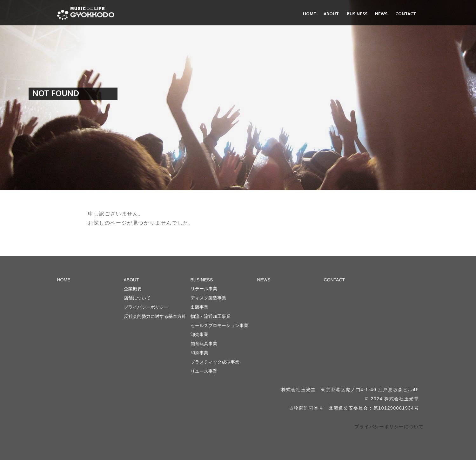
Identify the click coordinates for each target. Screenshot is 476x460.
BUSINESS (357, 14)
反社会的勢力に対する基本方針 (155, 316)
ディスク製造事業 (208, 298)
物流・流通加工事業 (211, 316)
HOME (309, 14)
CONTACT (406, 14)
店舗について (137, 298)
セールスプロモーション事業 (219, 325)
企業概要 (133, 289)
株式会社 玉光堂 (86, 13)
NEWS (381, 14)
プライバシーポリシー (146, 307)
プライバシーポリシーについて (389, 427)
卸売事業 (199, 334)
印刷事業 (199, 353)
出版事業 (199, 307)
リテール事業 (204, 289)
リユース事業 (204, 371)
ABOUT (331, 14)
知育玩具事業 (204, 344)
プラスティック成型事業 (215, 362)
